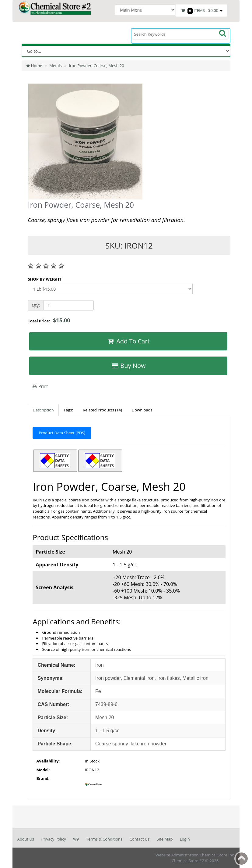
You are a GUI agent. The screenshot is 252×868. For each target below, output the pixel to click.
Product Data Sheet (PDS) (62, 433)
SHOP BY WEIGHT (44, 279)
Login (185, 839)
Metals (55, 66)
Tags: (68, 410)
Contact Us (140, 839)
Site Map (165, 839)
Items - (201, 11)
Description (43, 410)
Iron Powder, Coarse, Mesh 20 (96, 66)
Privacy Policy (53, 839)
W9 (76, 839)
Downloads (142, 410)
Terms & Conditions (104, 839)
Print (40, 386)
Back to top (242, 859)
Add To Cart (128, 341)
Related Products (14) (102, 410)
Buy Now (128, 366)
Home (34, 66)
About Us (26, 839)
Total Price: (49, 320)
